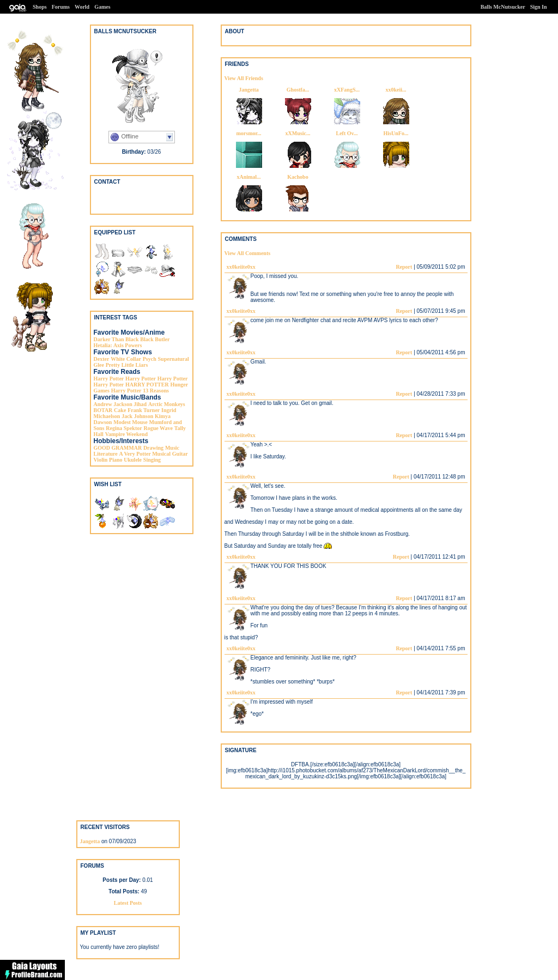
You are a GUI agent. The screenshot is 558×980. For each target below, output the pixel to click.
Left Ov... (347, 133)
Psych (150, 359)
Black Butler (155, 339)
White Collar (126, 359)
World (82, 7)
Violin (101, 460)
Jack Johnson (137, 416)
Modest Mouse (131, 422)
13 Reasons (156, 391)
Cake (120, 410)
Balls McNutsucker (503, 7)
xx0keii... (396, 90)
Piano (116, 460)
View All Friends (244, 78)
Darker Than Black (116, 339)
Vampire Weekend (126, 434)
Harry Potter (109, 379)
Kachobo (298, 177)
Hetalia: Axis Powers (118, 345)
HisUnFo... (396, 133)
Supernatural (174, 359)
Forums (61, 7)
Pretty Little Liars (127, 365)
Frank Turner (144, 410)
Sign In (539, 7)
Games (102, 7)
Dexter (102, 359)
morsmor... (248, 133)
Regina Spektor (124, 428)
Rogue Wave (158, 428)
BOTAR (103, 410)
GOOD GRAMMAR (118, 448)
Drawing (153, 448)
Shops (40, 7)
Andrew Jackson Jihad (120, 404)
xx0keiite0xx (241, 267)
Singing (152, 460)
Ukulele (133, 460)
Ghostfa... (298, 90)
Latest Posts (128, 903)
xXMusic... (298, 133)
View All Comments (248, 253)
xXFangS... (347, 90)
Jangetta (249, 90)
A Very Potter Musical (145, 454)
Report (404, 267)
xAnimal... (248, 177)
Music (172, 448)
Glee (99, 365)
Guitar (180, 454)
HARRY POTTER (147, 385)
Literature (106, 454)
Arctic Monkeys (167, 404)
